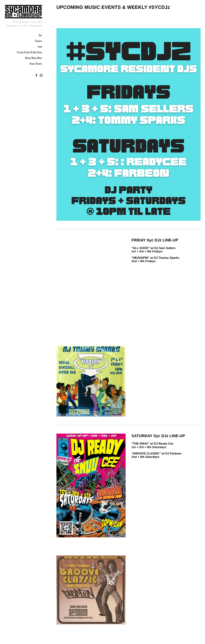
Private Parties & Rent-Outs (29, 52)
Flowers (38, 41)
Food (40, 47)
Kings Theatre (36, 64)
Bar (40, 35)
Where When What (34, 58)
